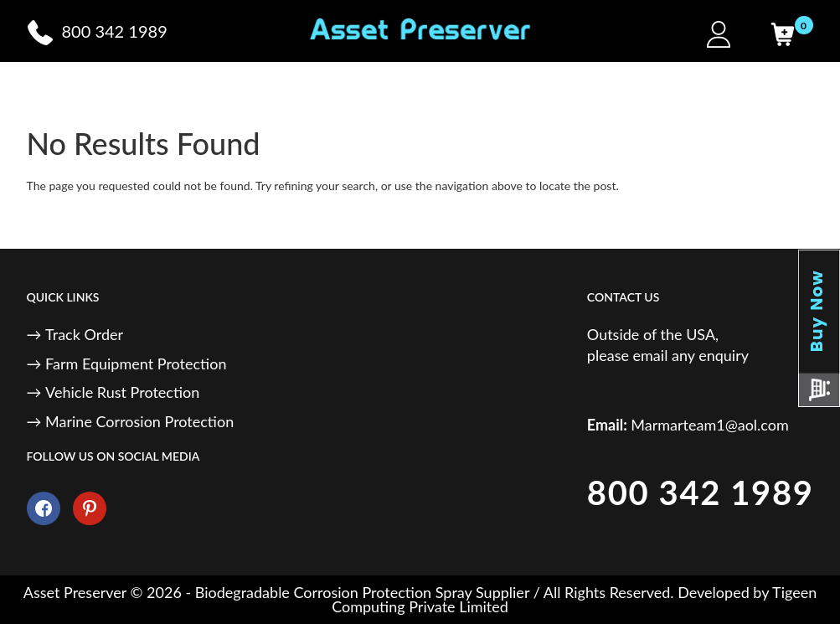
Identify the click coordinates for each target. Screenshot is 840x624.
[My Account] (719, 34)
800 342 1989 (701, 492)
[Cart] (782, 34)
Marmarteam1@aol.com (710, 425)
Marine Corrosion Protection (139, 421)
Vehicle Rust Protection (122, 392)
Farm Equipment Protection (136, 364)
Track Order (84, 334)
